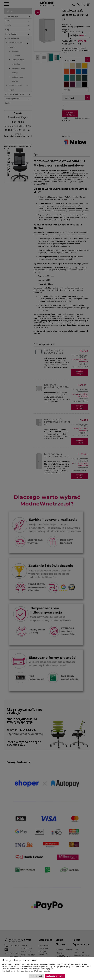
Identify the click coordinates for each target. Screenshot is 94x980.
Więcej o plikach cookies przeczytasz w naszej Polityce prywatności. (26, 971)
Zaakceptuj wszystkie (55, 976)
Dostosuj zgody (37, 976)
